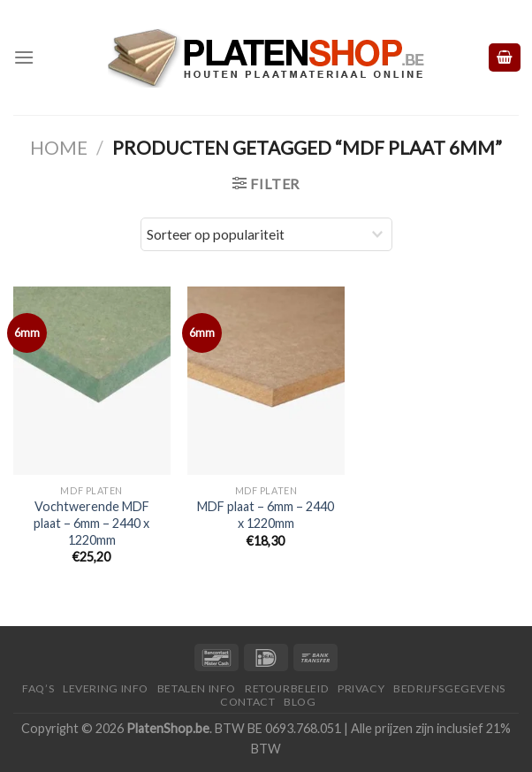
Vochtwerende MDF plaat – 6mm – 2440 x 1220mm (91, 523)
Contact (247, 702)
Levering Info (106, 688)
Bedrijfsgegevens (449, 688)
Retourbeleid (287, 688)
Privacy (361, 688)
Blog (300, 702)
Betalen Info (197, 688)
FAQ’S (38, 688)
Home (59, 147)
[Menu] (24, 57)
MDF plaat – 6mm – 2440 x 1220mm (266, 515)
